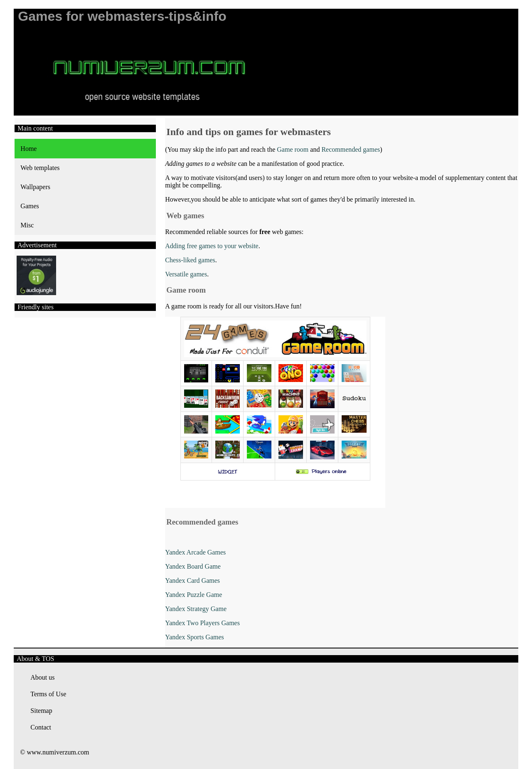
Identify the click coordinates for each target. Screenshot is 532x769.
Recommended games (351, 149)
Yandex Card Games (192, 580)
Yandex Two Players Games (202, 623)
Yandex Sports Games (194, 637)
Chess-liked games (190, 260)
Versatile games (186, 274)
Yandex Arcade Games (195, 552)
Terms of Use (48, 694)
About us (42, 677)
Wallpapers (35, 187)
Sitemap (41, 711)
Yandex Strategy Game (196, 609)
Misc (27, 225)
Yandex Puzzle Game (193, 595)
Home (28, 149)
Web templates (40, 168)
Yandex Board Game (193, 566)
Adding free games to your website (212, 246)
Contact (41, 727)
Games (30, 206)
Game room (293, 149)
